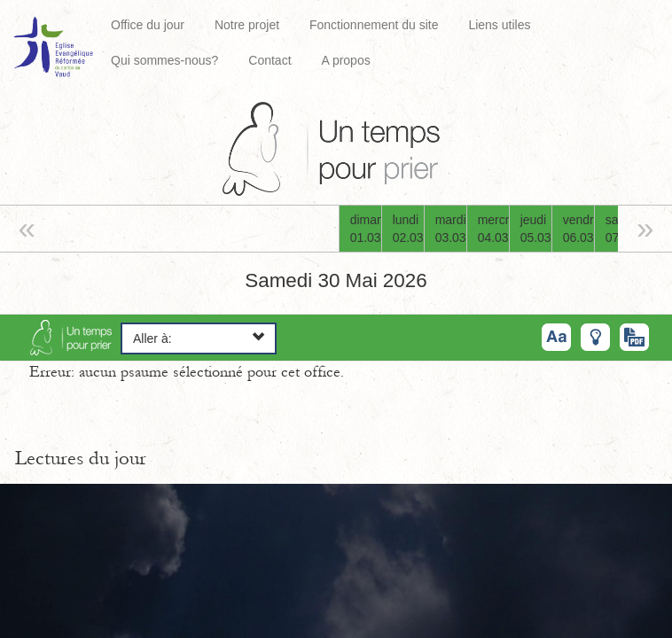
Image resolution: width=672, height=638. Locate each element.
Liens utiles (499, 25)
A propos (345, 60)
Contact (270, 60)
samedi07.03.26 (621, 229)
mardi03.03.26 (451, 229)
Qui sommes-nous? (164, 60)
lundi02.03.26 (408, 229)
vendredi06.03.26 (578, 229)
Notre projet (247, 25)
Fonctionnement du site (374, 25)
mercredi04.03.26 (493, 229)
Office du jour (148, 25)
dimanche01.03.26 (366, 229)
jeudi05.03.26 (536, 229)
